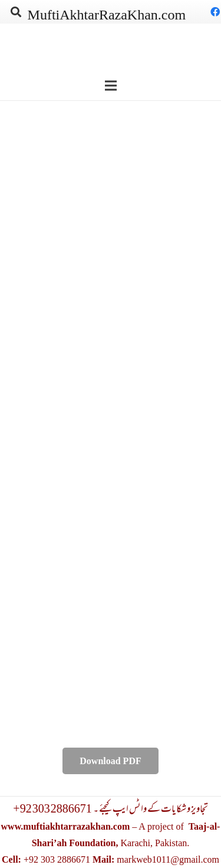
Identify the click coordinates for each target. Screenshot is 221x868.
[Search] (16, 12)
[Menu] (111, 86)
